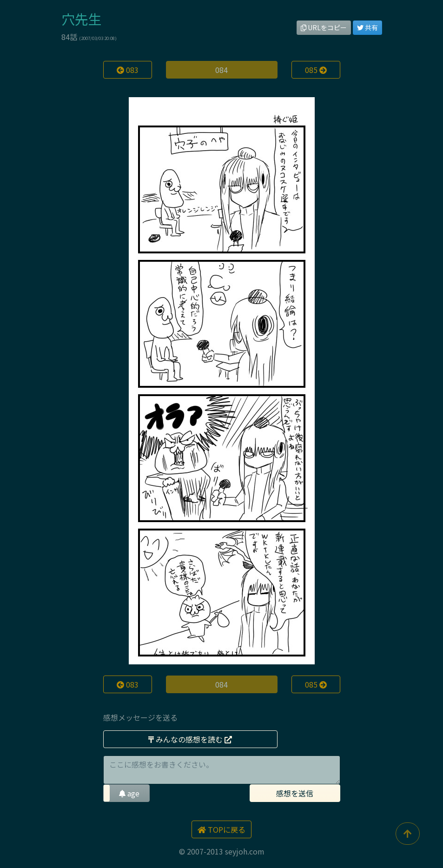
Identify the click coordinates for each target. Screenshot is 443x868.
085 (316, 70)
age (129, 793)
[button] (126, 793)
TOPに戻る (221, 829)
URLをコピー (324, 27)
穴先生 (82, 19)
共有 (367, 27)
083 (128, 70)
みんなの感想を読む (190, 739)
